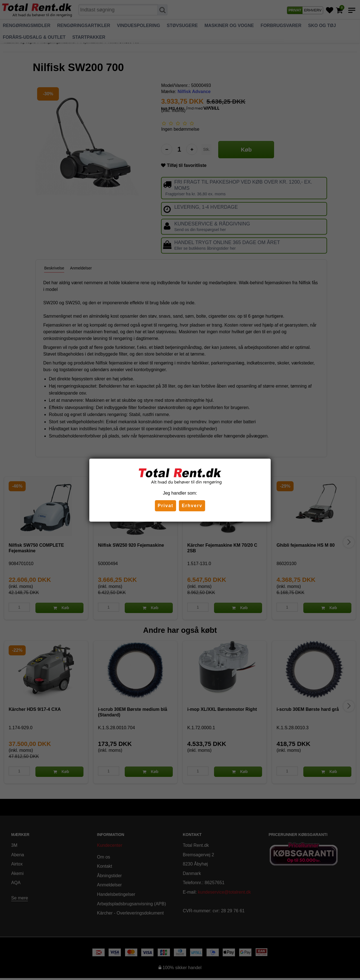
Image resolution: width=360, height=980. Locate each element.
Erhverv (192, 506)
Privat (165, 506)
